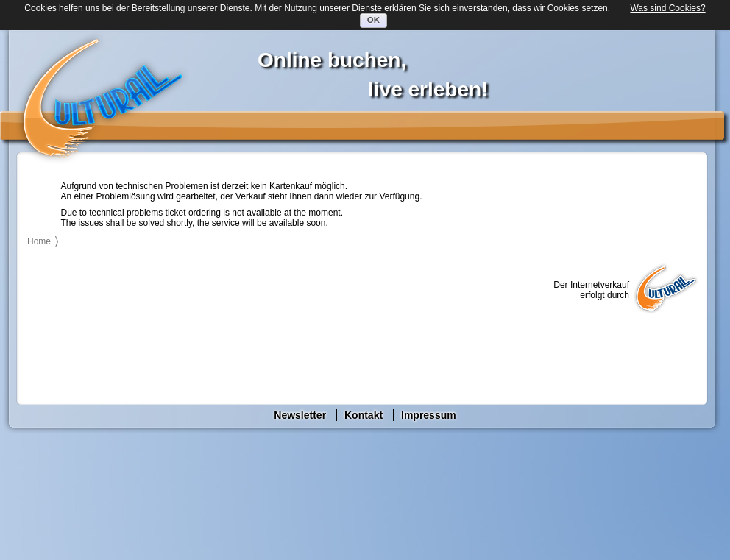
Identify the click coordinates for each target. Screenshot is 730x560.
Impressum (429, 415)
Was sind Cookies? (667, 8)
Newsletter (300, 415)
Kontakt (364, 415)
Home (39, 241)
